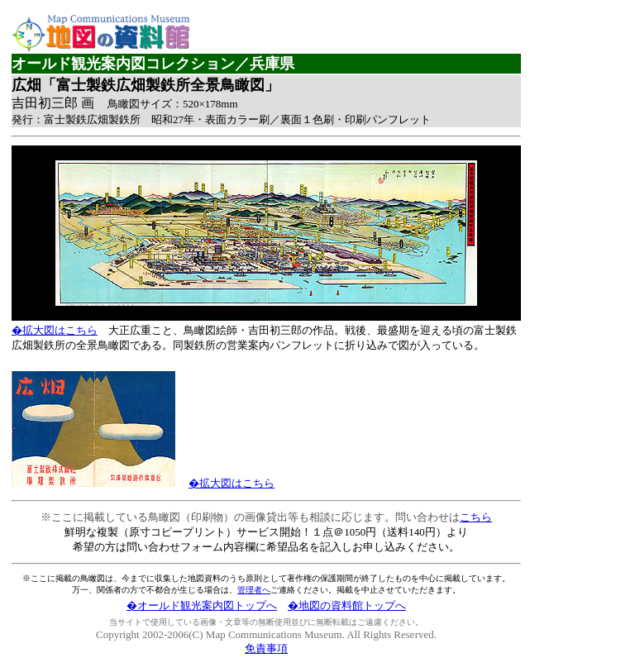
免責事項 (266, 648)
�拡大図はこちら (55, 330)
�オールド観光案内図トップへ (202, 605)
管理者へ (254, 590)
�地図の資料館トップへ (347, 605)
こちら (476, 517)
